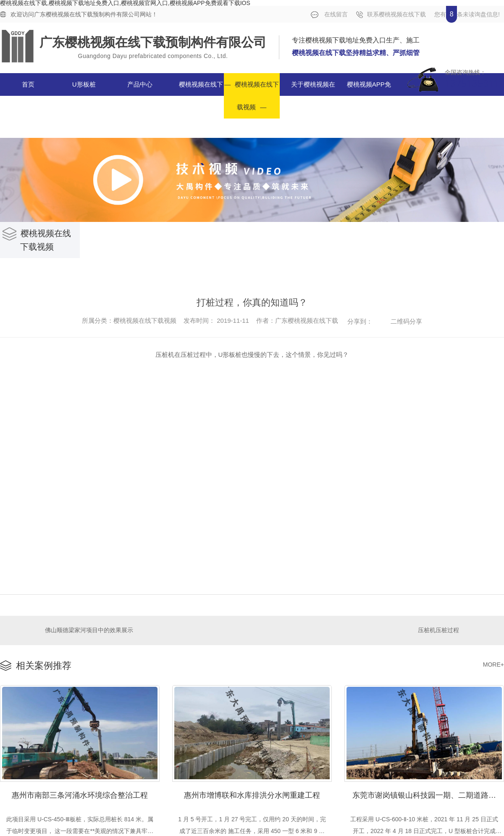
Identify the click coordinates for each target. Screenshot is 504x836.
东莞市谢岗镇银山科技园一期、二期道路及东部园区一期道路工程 (428, 794)
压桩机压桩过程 (438, 630)
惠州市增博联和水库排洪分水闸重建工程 (252, 794)
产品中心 (140, 84)
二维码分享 (406, 321)
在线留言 (329, 15)
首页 (28, 84)
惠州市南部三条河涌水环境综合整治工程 (80, 794)
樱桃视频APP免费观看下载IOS (364, 96)
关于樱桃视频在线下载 (313, 96)
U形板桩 (84, 84)
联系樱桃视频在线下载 (391, 15)
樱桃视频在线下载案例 (201, 96)
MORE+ (493, 664)
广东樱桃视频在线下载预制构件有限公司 (153, 42)
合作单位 (475, 104)
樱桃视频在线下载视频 (257, 96)
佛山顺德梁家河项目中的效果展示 (89, 630)
